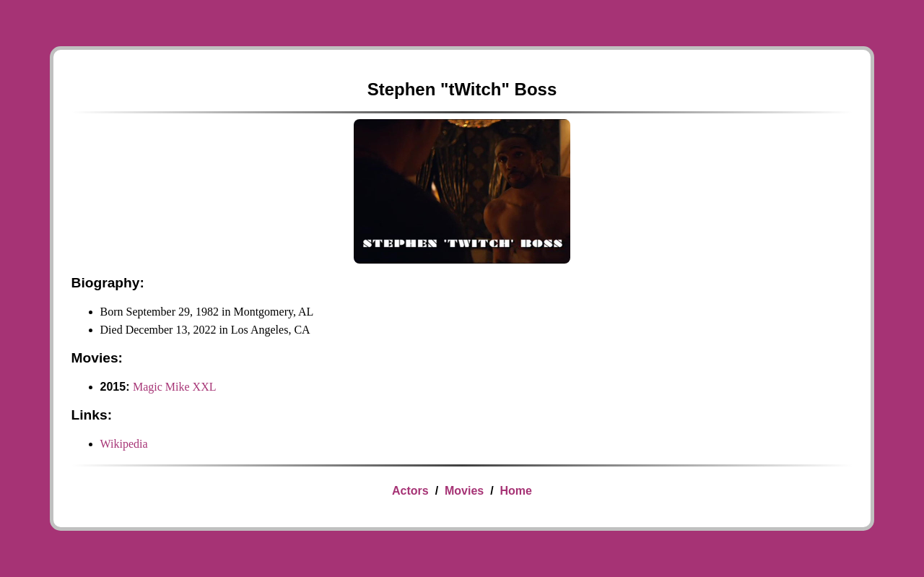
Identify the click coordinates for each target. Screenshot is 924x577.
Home (515, 491)
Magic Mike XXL (175, 387)
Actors (410, 491)
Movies (464, 491)
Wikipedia (124, 444)
